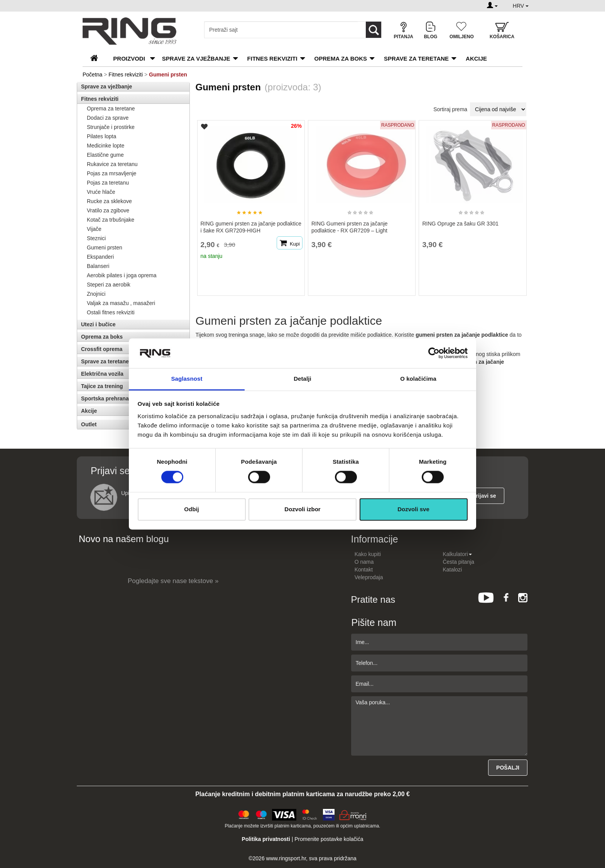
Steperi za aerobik (109, 285)
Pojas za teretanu (108, 183)
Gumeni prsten (105, 248)
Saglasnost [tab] (187, 379)
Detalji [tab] (302, 379)
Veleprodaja (369, 577)
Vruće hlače (101, 192)
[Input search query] (281, 30)
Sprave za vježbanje (196, 58)
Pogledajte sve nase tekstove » (173, 581)
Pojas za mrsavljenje (112, 173)
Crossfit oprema (102, 349)
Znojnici (96, 294)
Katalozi (452, 570)
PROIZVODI (129, 58)
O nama (364, 562)
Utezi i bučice (98, 324)
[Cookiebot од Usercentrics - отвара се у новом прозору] (434, 353)
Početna (92, 75)
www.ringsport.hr (286, 858)
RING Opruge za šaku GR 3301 (460, 224)
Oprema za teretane (111, 108)
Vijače (94, 229)
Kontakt (364, 570)
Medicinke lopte (106, 146)
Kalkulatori (457, 554)
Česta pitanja (458, 562)
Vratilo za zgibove (108, 210)
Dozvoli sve (413, 509)
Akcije (476, 58)
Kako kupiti (368, 554)
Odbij (191, 509)
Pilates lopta (101, 136)
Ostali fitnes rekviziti (111, 312)
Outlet (89, 424)
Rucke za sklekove (109, 201)
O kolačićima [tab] (418, 379)
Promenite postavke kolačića (329, 839)
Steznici (96, 238)
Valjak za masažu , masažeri (121, 303)
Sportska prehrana (105, 398)
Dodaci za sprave (108, 118)
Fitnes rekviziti (272, 58)
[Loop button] (373, 30)
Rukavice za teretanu (112, 164)
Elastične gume (105, 155)
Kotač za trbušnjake (111, 220)
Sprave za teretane (416, 58)
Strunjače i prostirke (111, 127)
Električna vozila (102, 374)
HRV (521, 6)
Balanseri (98, 266)
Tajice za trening (102, 386)
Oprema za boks (341, 58)
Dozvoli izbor (302, 509)
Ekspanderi (100, 257)
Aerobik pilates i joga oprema (122, 275)
